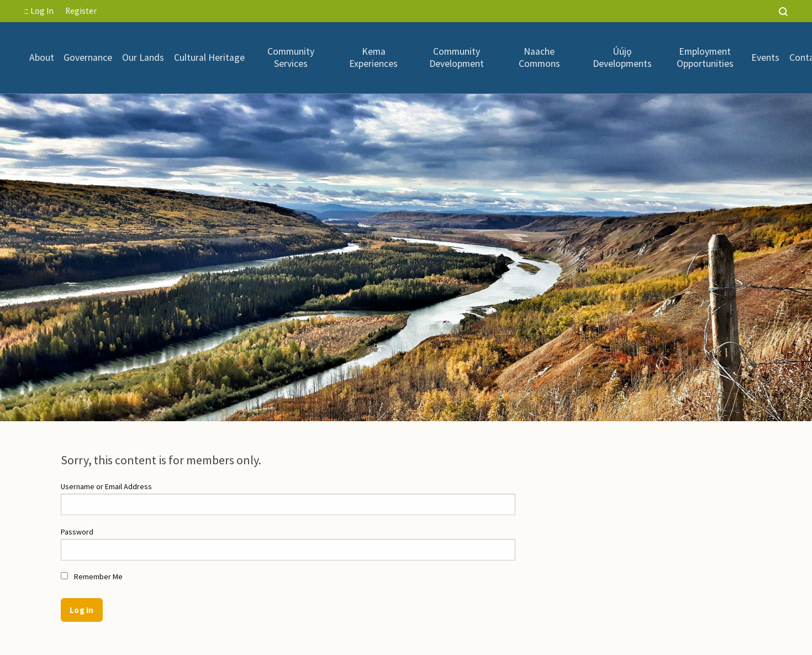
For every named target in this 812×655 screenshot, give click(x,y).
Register (81, 11)
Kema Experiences (373, 58)
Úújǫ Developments (622, 58)
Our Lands (143, 57)
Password (77, 532)
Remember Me (92, 577)
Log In (39, 11)
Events (765, 57)
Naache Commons (539, 58)
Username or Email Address (106, 486)
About (42, 57)
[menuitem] (42, 57)
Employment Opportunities (705, 58)
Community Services (291, 58)
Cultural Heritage (209, 57)
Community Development (457, 58)
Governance (88, 57)
